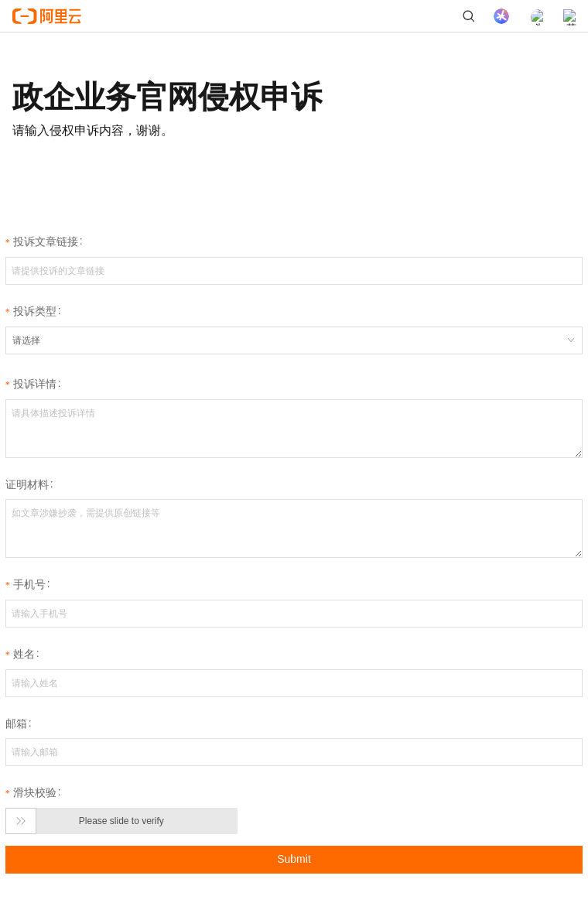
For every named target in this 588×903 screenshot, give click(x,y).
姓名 (24, 654)
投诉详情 (35, 384)
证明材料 (27, 484)
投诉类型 (35, 311)
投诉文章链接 (46, 241)
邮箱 (16, 723)
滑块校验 (35, 792)
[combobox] (294, 340)
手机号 (29, 584)
